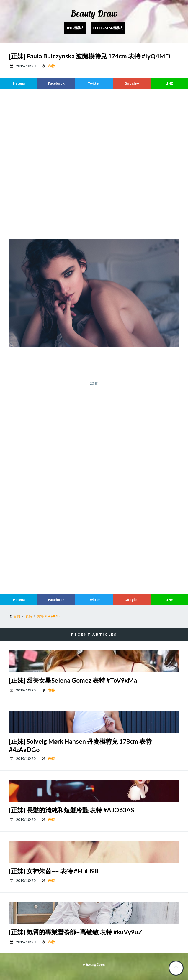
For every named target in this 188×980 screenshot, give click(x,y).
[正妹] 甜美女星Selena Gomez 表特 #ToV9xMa (73, 680)
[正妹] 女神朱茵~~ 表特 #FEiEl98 (54, 871)
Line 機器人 (75, 28)
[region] (94, 145)
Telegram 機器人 (108, 28)
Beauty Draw (94, 13)
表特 (51, 66)
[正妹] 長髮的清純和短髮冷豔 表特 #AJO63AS (71, 810)
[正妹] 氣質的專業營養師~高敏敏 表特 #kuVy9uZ (76, 932)
